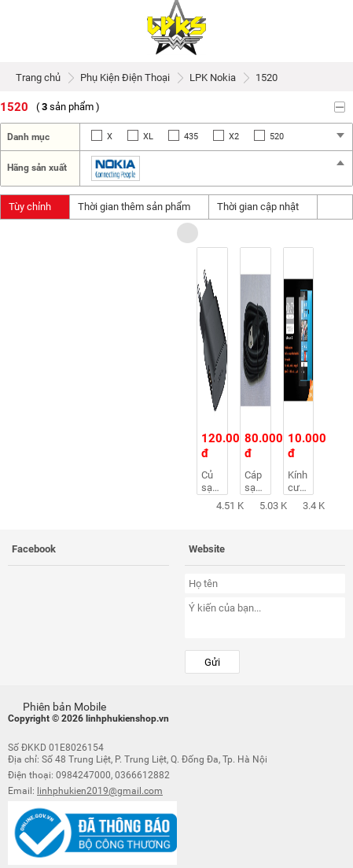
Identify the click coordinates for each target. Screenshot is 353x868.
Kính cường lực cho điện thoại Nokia (301, 482)
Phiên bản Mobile (57, 705)
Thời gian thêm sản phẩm (139, 207)
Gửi (212, 662)
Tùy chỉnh (35, 207)
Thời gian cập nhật (263, 207)
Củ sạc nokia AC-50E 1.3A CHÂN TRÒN (214, 482)
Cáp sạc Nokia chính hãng (257, 482)
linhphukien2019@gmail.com (100, 791)
